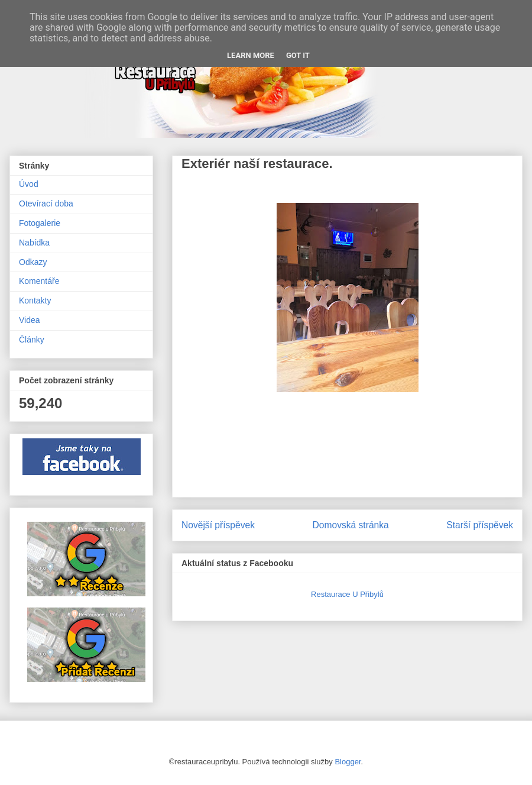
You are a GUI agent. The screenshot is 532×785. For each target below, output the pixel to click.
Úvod (29, 184)
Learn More (251, 55)
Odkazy (33, 262)
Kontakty (35, 301)
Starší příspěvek (480, 525)
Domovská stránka (351, 525)
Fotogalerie (40, 223)
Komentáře (39, 281)
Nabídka (34, 243)
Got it (298, 55)
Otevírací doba (46, 203)
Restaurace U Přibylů (347, 594)
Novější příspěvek (218, 525)
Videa (30, 320)
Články (32, 340)
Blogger (348, 762)
